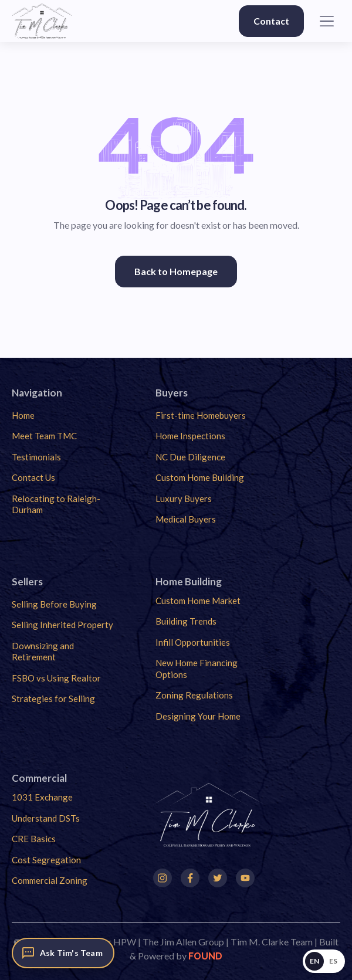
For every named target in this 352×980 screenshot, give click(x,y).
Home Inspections (190, 436)
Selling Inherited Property (62, 625)
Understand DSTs (46, 818)
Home (23, 415)
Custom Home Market (198, 601)
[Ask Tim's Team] (63, 953)
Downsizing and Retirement (43, 652)
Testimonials (36, 457)
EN (315, 961)
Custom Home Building (200, 477)
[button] (327, 21)
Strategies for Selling (53, 698)
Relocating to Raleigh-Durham (56, 504)
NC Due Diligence (190, 457)
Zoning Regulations (194, 695)
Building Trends (186, 621)
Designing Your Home (198, 716)
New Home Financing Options (197, 669)
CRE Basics (34, 839)
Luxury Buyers (184, 499)
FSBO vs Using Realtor (56, 678)
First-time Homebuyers (201, 415)
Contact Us (33, 477)
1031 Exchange (42, 797)
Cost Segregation (46, 860)
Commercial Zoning (50, 880)
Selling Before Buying (54, 604)
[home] (42, 21)
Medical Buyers (186, 519)
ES (334, 961)
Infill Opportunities (193, 642)
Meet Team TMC (44, 436)
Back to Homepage (176, 271)
